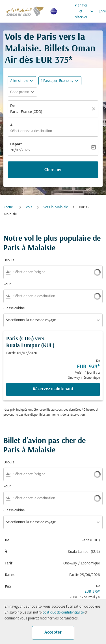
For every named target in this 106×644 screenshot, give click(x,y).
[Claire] (94, 109)
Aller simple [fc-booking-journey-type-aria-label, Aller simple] (19, 81)
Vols (29, 207)
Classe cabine (14, 308)
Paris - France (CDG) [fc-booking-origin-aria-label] (26, 112)
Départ (16, 144)
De (12, 106)
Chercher (53, 170)
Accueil (9, 207)
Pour (7, 284)
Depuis (9, 260)
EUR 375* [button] (54, 61)
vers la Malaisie (56, 207)
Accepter (53, 632)
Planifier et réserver (86, 11)
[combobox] (48, 272)
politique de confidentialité (63, 613)
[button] (60, 81)
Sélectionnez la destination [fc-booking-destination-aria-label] (31, 131)
